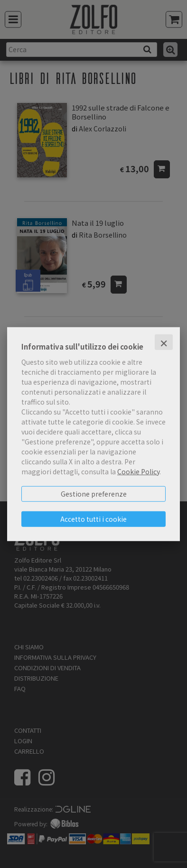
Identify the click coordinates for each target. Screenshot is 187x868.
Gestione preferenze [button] (94, 493)
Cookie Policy (138, 471)
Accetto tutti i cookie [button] (93, 518)
